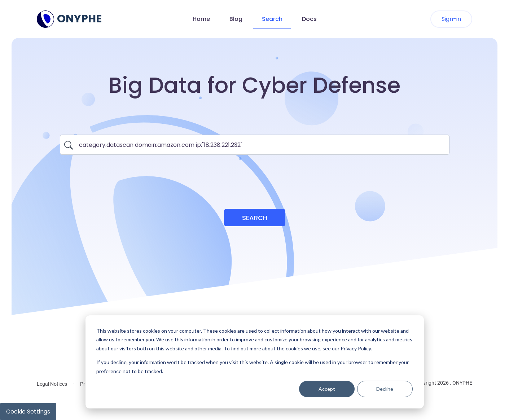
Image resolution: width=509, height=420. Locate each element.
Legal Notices (52, 384)
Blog (236, 19)
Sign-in (451, 19)
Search (272, 19)
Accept (327, 389)
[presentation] (255, 178)
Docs (309, 19)
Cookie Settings (28, 412)
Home (201, 19)
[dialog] (255, 362)
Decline (385, 389)
